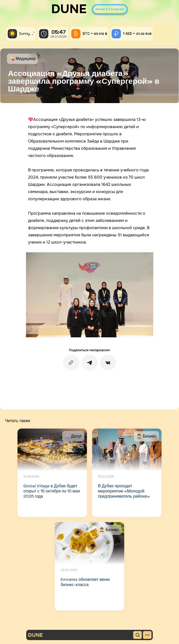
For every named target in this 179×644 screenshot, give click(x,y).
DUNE (69, 9)
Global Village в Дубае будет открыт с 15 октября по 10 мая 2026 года (52, 491)
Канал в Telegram (110, 9)
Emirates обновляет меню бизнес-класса (85, 582)
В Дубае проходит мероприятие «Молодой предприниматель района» (124, 491)
